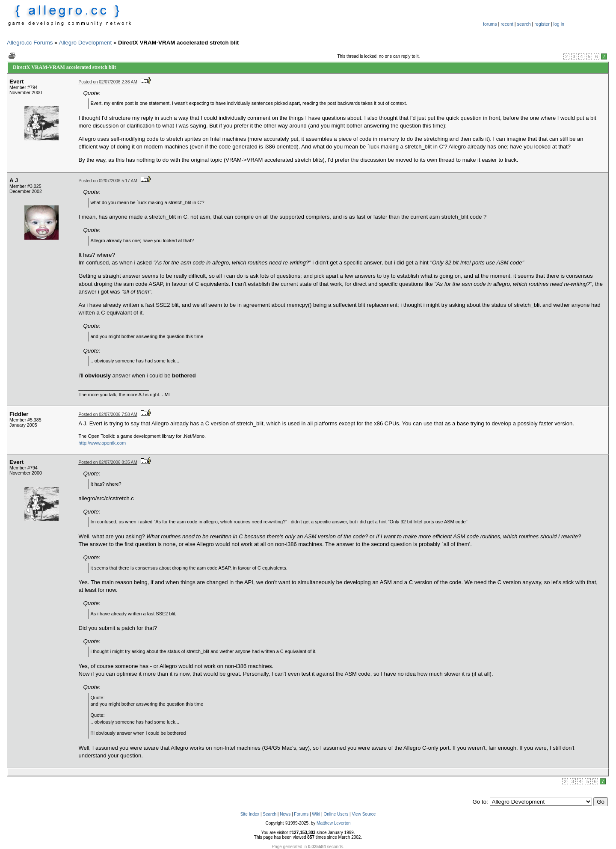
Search (269, 814)
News (285, 814)
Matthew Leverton (334, 823)
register (542, 24)
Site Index (250, 814)
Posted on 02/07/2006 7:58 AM (108, 414)
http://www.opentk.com (102, 443)
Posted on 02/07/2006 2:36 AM (108, 82)
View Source (364, 814)
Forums (301, 814)
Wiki (316, 814)
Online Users (336, 814)
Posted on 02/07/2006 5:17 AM (108, 181)
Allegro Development (86, 43)
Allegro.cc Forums (30, 43)
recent (507, 24)
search (524, 24)
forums (490, 24)
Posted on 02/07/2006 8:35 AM (108, 462)
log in (559, 24)
